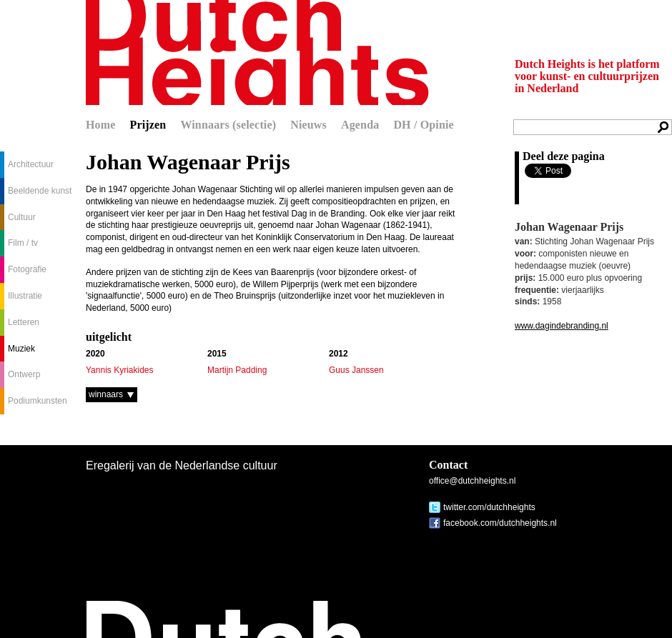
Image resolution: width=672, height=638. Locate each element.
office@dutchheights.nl (472, 481)
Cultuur (22, 217)
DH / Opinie (423, 125)
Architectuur (31, 164)
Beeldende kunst (40, 191)
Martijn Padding (237, 370)
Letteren (24, 322)
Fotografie (27, 269)
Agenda (360, 125)
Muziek (21, 349)
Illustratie (25, 296)
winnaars (106, 394)
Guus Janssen (356, 370)
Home (101, 125)
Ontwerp (24, 374)
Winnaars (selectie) (228, 125)
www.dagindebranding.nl (562, 326)
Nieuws (308, 125)
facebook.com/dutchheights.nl (500, 523)
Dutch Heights (257, 53)
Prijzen (148, 125)
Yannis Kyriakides (120, 370)
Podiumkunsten (38, 401)
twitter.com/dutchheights (489, 507)
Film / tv (23, 243)
